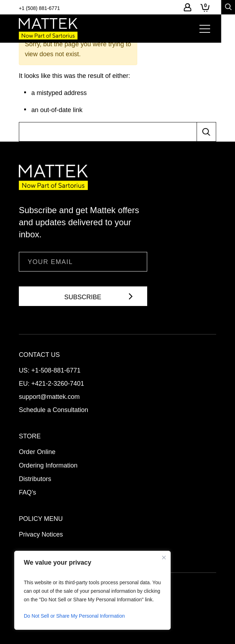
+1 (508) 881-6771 (39, 8)
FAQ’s (28, 492)
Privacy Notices (41, 534)
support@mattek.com (49, 397)
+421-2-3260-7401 (58, 384)
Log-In (188, 7)
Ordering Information (48, 465)
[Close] (164, 558)
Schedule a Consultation (54, 410)
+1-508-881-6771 (56, 370)
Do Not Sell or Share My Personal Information (74, 616)
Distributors (35, 479)
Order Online (37, 452)
